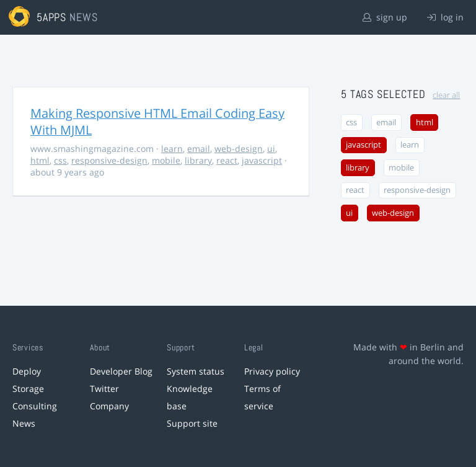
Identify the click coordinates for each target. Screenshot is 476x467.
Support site (192, 423)
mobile (166, 160)
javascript (262, 160)
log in (445, 17)
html (40, 160)
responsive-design (109, 160)
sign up (385, 17)
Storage (28, 389)
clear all (446, 95)
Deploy (27, 371)
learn (172, 149)
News (24, 423)
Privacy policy (272, 371)
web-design (239, 149)
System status (196, 371)
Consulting (35, 406)
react (227, 160)
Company (109, 406)
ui (271, 149)
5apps (52, 17)
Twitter (104, 389)
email (199, 149)
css (60, 160)
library (198, 160)
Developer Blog (121, 371)
